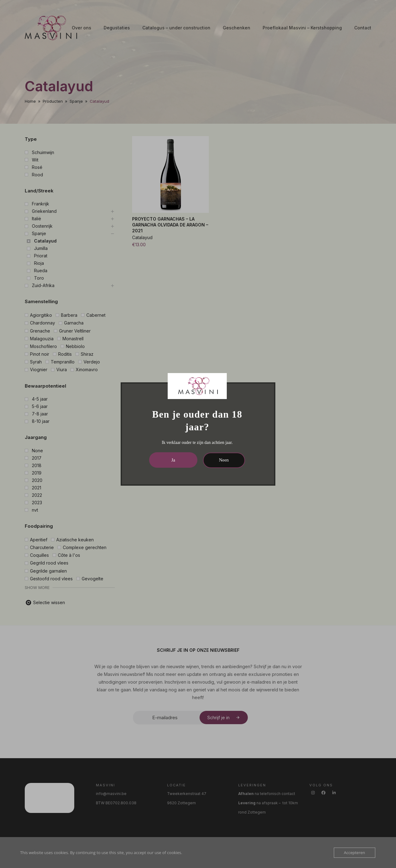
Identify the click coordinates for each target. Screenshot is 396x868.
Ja (173, 460)
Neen (224, 460)
